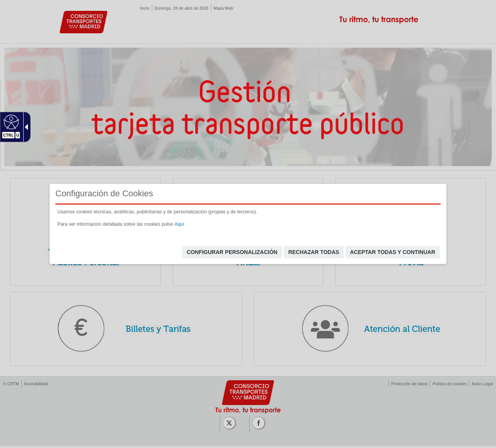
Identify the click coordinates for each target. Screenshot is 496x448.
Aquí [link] (179, 224)
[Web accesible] (10, 122)
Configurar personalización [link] (232, 252)
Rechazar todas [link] (314, 252)
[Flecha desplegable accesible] (25, 127)
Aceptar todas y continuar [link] (393, 252)
